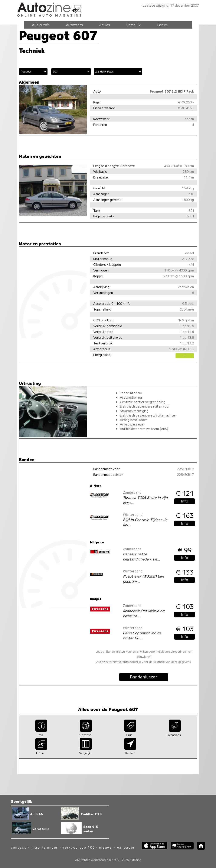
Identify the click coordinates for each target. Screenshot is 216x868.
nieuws (106, 847)
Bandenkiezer (144, 677)
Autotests (74, 25)
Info (185, 501)
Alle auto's (41, 25)
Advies (105, 25)
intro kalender (44, 847)
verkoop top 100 (79, 847)
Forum (162, 25)
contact (19, 847)
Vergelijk (134, 25)
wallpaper (126, 847)
